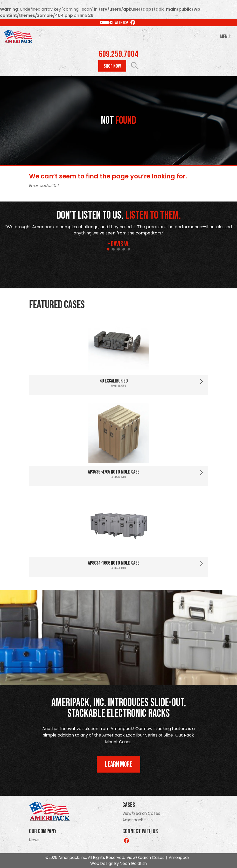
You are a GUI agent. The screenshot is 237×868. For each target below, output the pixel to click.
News (34, 840)
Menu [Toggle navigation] (225, 37)
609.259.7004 (119, 54)
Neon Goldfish (133, 863)
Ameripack (133, 820)
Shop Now (112, 66)
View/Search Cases (141, 813)
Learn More (119, 764)
